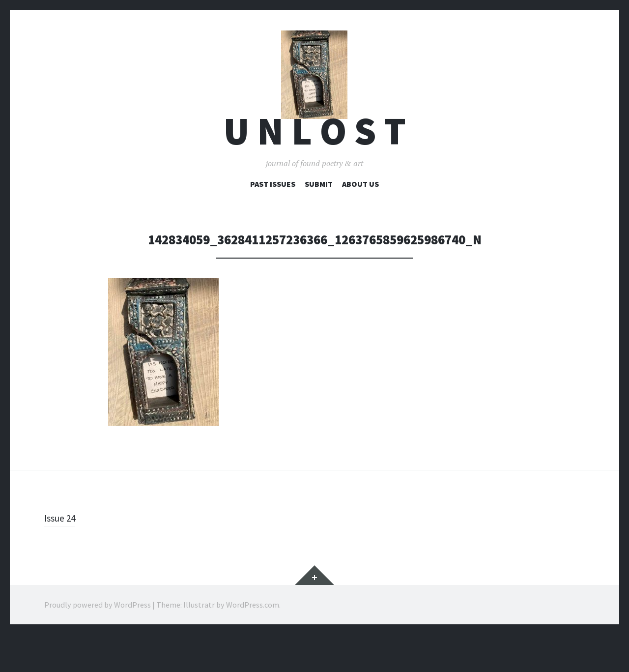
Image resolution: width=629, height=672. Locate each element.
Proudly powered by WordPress (98, 643)
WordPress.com (253, 643)
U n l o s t (315, 169)
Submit (319, 222)
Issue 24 (62, 555)
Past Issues (273, 222)
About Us (360, 222)
